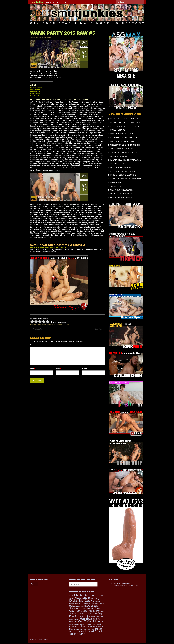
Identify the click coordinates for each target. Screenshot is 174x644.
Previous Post (38, 329)
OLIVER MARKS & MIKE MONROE (124, 152)
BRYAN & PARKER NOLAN (121, 167)
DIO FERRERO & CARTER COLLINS (124, 137)
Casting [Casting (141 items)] (101, 604)
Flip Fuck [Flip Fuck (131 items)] (95, 614)
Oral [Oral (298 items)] (78, 624)
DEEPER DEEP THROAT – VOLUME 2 (125, 119)
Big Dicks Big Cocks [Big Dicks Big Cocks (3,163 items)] (84, 599)
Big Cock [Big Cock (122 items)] (72, 598)
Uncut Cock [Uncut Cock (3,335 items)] (94, 631)
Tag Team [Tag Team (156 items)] (87, 629)
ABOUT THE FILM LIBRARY (122, 583)
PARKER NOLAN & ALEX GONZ (123, 141)
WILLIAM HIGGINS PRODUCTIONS (48, 247)
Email (59, 369)
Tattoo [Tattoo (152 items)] (92, 629)
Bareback (34, 325)
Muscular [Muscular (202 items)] (73, 624)
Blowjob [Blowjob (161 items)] (72, 604)
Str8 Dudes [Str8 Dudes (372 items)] (74, 629)
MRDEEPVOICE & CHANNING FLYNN (125, 145)
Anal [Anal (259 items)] (71, 596)
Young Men (66, 325)
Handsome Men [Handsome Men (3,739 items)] (92, 619)
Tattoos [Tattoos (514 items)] (98, 629)
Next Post (98, 329)
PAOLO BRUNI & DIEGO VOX (122, 134)
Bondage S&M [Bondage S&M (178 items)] (80, 604)
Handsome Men (51, 325)
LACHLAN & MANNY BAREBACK (123, 194)
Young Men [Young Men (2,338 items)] (77, 634)
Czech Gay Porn (42, 325)
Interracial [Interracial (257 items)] (73, 622)
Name (32, 369)
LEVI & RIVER (116, 182)
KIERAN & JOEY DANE (119, 156)
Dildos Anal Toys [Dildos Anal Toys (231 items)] (80, 614)
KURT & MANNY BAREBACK (121, 197)
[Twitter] (32, 584)
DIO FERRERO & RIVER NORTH (123, 171)
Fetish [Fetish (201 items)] (89, 614)
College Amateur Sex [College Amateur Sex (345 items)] (78, 606)
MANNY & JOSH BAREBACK (121, 190)
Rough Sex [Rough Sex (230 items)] (91, 624)
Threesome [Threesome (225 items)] (74, 632)
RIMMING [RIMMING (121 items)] (83, 624)
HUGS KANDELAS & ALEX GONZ (123, 175)
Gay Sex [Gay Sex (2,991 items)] (82, 616)
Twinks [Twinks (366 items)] (81, 632)
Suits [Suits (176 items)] (82, 629)
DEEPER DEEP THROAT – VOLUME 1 (125, 123)
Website (85, 369)
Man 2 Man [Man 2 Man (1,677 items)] (85, 621)
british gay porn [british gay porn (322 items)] (92, 603)
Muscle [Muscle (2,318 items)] (98, 621)
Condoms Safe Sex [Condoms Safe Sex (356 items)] (86, 608)
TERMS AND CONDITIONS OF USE (125, 585)
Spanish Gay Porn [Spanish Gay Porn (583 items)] (95, 627)
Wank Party (43, 38)
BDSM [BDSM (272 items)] (100, 596)
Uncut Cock (59, 325)
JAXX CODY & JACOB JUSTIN (122, 149)
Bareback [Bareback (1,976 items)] (90, 595)
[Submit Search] (117, 2)
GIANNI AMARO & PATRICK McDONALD (126, 179)
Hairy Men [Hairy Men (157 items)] (92, 616)
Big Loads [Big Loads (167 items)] (98, 601)
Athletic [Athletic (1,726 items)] (78, 595)
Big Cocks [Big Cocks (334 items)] (79, 598)
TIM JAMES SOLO (117, 186)
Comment (34, 345)
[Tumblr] (36, 584)
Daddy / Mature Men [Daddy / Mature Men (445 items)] (91, 611)
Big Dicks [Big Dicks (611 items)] (89, 598)
